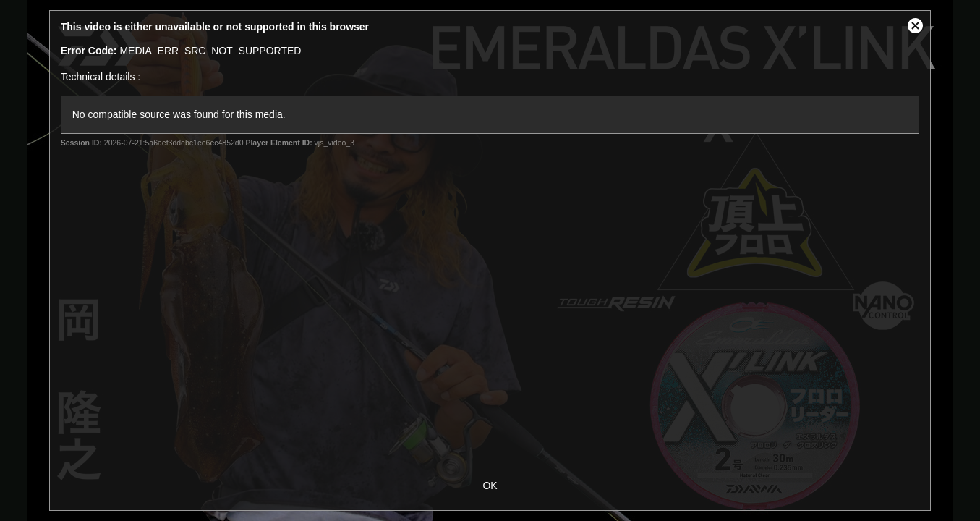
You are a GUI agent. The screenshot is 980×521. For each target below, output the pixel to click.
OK (490, 486)
